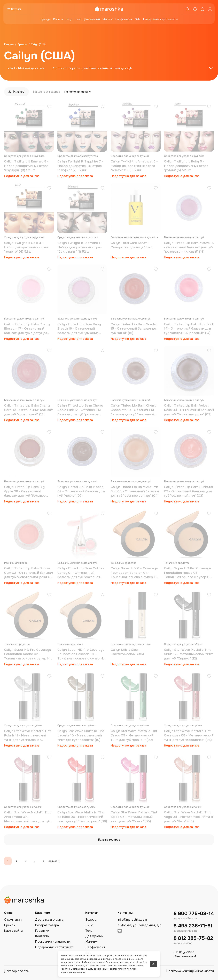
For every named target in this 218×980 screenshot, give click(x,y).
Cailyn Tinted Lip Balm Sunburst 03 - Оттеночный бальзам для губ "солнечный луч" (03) (189, 491)
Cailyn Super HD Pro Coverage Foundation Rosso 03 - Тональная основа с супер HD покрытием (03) (188, 573)
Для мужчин (92, 19)
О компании (13, 920)
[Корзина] (203, 9)
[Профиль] (210, 9)
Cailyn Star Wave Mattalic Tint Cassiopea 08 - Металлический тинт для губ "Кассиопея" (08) (189, 735)
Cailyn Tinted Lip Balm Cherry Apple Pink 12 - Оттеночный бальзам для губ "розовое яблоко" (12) (80, 410)
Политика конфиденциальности (190, 971)
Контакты (42, 936)
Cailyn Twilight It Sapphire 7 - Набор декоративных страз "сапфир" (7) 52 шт (80, 166)
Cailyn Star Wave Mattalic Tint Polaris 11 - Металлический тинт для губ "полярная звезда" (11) (27, 736)
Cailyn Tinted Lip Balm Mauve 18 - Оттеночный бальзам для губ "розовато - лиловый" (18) (189, 247)
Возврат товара (47, 925)
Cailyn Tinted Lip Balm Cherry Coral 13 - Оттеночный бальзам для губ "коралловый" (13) (29, 410)
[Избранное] (195, 9)
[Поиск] (188, 9)
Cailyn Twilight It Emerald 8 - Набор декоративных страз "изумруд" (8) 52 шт (26, 166)
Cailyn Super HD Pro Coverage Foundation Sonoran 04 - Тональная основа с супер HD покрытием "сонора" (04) (135, 573)
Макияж (108, 19)
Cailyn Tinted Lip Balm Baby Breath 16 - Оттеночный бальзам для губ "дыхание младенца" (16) (79, 329)
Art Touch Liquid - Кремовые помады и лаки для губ (92, 68)
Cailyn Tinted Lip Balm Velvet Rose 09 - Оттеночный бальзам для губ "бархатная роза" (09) (189, 410)
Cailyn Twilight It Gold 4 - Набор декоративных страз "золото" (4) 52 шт (26, 247)
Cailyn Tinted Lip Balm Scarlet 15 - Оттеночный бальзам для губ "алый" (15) (134, 329)
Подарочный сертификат (54, 947)
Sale (138, 19)
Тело (78, 19)
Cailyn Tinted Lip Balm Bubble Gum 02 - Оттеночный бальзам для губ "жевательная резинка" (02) (29, 573)
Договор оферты (17, 971)
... (34, 861)
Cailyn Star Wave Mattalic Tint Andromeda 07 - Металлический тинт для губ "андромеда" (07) (27, 817)
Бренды (46, 19)
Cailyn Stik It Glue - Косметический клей (127, 652)
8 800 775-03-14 (194, 914)
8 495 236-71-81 (193, 926)
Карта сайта (13, 931)
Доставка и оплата (49, 920)
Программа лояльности (53, 942)
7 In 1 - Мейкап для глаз (26, 68)
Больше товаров (109, 840)
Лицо (69, 19)
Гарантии (42, 931)
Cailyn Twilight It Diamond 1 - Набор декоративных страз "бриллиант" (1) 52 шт (80, 247)
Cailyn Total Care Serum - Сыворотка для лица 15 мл (132, 245)
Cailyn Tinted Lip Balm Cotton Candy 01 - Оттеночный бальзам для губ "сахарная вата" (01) (81, 573)
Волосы (58, 19)
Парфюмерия (124, 19)
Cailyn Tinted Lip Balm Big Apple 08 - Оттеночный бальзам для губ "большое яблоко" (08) (25, 491)
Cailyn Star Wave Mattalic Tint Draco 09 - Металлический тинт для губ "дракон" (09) (134, 735)
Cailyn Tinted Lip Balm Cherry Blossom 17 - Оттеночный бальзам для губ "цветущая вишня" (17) (27, 329)
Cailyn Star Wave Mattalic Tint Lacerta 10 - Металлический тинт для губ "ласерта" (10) (81, 735)
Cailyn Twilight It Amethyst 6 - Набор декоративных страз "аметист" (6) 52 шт (134, 166)
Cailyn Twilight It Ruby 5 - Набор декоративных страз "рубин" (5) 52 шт (186, 166)
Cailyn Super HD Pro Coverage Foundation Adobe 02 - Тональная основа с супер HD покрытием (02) (28, 654)
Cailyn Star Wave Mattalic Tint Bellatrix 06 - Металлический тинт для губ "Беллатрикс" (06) (82, 817)
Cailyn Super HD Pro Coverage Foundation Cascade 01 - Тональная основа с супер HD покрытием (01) (81, 654)
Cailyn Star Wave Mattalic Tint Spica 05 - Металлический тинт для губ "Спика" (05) (134, 817)
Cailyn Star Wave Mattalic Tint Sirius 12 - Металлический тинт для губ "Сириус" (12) (188, 654)
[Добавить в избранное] (49, 107)
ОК (154, 964)
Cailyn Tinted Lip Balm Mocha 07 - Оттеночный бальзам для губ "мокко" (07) (81, 491)
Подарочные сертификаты (160, 19)
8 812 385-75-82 (193, 938)
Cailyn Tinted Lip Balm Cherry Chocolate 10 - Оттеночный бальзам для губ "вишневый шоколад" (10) (134, 410)
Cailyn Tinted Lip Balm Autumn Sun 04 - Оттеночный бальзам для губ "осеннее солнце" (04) (135, 491)
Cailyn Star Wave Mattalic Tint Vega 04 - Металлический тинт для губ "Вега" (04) (189, 817)
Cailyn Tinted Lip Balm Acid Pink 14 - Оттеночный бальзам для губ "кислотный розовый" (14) (189, 329)
